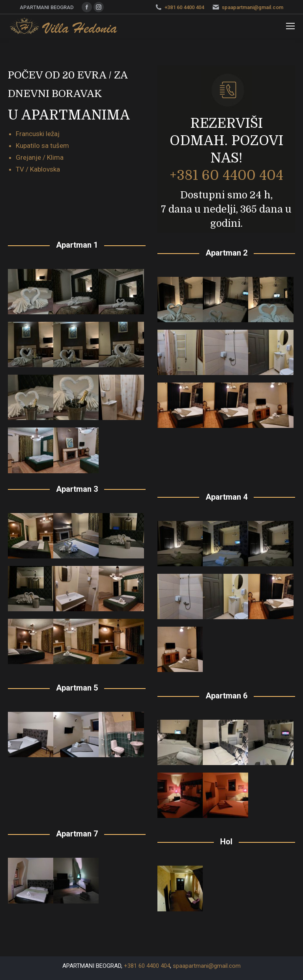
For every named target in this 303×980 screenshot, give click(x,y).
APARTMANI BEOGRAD (92, 966)
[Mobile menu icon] (290, 26)
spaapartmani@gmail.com (252, 7)
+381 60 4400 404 (184, 7)
